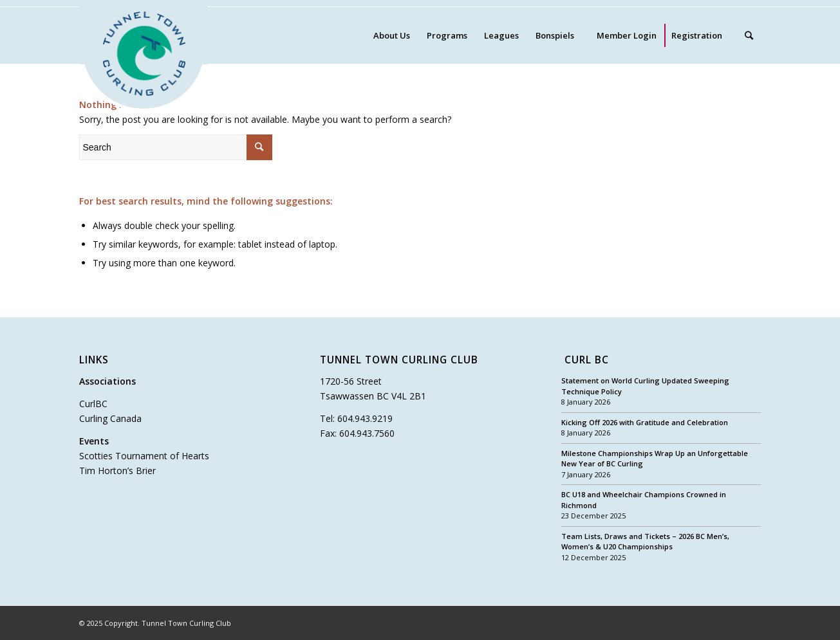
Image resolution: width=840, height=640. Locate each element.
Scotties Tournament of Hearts (144, 456)
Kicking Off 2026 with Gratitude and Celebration (645, 422)
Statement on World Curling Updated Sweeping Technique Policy (645, 386)
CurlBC (93, 404)
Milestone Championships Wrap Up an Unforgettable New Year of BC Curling (655, 459)
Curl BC (587, 361)
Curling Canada (110, 418)
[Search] (749, 35)
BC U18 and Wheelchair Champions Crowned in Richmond (644, 500)
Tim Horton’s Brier (117, 471)
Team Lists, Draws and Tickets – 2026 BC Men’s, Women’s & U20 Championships (645, 542)
